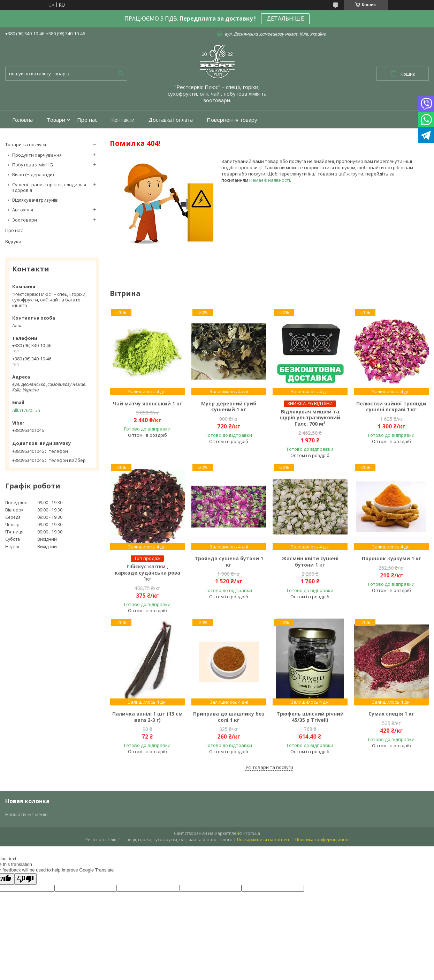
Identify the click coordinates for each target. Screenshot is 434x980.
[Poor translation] (25, 879)
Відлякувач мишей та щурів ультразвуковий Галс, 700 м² (310, 418)
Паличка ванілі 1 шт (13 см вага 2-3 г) (147, 717)
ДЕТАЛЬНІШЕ (285, 18)
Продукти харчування (37, 155)
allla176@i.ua (26, 410)
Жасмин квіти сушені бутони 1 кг (310, 562)
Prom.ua (252, 833)
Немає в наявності (270, 180)
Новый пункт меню (26, 814)
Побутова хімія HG (33, 165)
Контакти (123, 120)
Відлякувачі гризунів (35, 200)
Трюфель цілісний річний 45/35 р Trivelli (310, 717)
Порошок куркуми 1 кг (391, 559)
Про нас (87, 120)
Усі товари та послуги (269, 767)
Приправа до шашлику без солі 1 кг (229, 717)
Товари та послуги (26, 144)
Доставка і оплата (171, 120)
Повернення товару (232, 120)
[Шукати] (120, 74)
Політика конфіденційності (323, 840)
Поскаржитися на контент (264, 840)
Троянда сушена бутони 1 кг (229, 562)
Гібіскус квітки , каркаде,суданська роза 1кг (147, 573)
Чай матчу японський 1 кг (147, 404)
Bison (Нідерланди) (33, 174)
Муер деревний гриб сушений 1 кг (229, 407)
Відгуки (13, 241)
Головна (22, 120)
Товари (56, 120)
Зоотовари (25, 220)
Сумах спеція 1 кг (391, 714)
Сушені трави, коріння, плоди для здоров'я (49, 187)
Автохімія (23, 210)
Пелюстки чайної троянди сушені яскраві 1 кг (391, 407)
